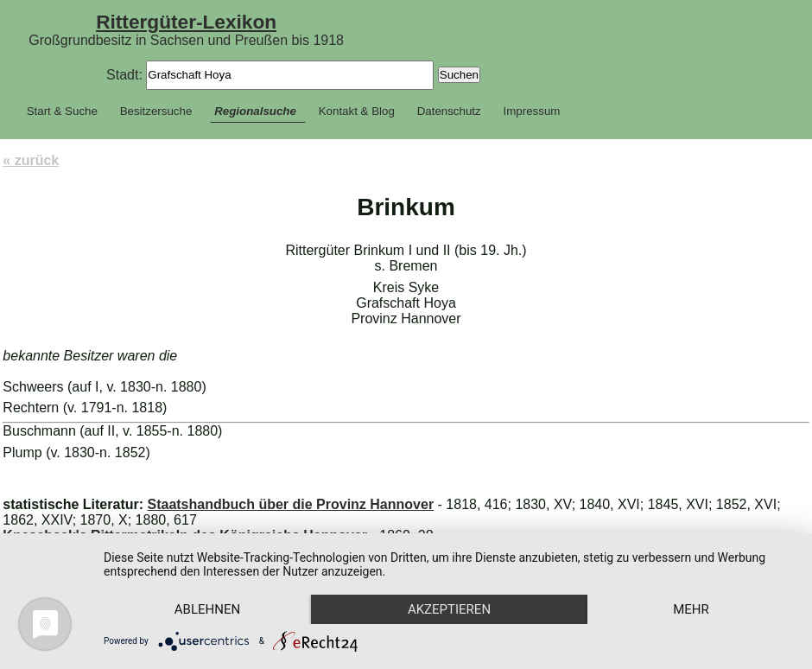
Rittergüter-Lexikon (186, 22)
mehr (691, 609)
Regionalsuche (255, 111)
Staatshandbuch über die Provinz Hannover (290, 504)
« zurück (31, 160)
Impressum (532, 111)
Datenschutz (449, 111)
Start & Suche (62, 111)
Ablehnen (207, 609)
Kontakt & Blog (357, 111)
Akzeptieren (449, 609)
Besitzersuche (156, 111)
